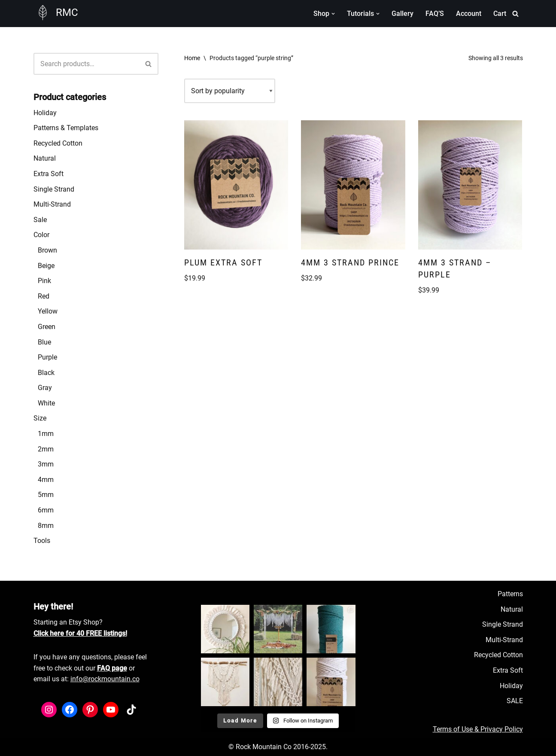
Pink (44, 281)
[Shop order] (230, 91)
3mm (46, 464)
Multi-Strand (52, 204)
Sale (40, 220)
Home (192, 58)
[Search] (515, 14)
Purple (47, 357)
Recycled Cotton (58, 143)
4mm (46, 480)
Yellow (48, 311)
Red (44, 296)
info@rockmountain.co (105, 679)
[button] (333, 14)
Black (46, 373)
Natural (45, 158)
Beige (46, 266)
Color (41, 235)
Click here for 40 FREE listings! (80, 633)
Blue (44, 342)
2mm (46, 449)
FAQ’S (435, 14)
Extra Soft (49, 174)
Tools (42, 541)
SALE (515, 701)
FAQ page (112, 668)
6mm (46, 510)
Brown (47, 250)
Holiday (45, 113)
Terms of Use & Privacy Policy (478, 729)
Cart (500, 14)
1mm (46, 434)
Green (47, 327)
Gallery (403, 14)
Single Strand (54, 189)
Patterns (510, 594)
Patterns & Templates (66, 128)
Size (40, 418)
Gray (45, 388)
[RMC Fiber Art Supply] (56, 12)
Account (469, 14)
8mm (46, 526)
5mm (46, 495)
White (46, 403)
